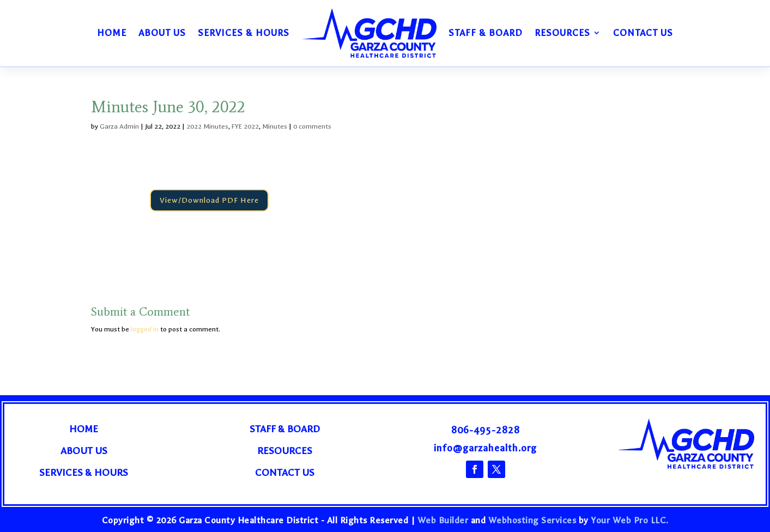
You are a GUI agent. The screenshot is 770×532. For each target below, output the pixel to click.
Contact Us (643, 33)
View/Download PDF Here (209, 200)
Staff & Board (486, 33)
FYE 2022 (245, 126)
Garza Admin (119, 126)
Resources (562, 33)
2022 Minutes (207, 126)
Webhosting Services (532, 520)
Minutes (275, 126)
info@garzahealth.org (485, 448)
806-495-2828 (486, 430)
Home (112, 33)
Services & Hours (244, 33)
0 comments (312, 126)
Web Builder (443, 520)
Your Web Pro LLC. (630, 520)
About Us (162, 33)
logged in (145, 329)
